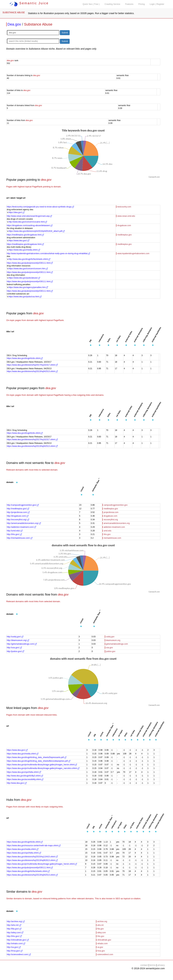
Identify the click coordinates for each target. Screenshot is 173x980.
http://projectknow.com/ (18, 512)
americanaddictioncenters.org (117, 523)
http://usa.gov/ (14, 648)
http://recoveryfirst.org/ (18, 520)
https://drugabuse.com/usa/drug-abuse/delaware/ (30, 225)
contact (144, 965)
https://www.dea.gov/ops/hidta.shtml (24, 772)
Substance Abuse (38, 24)
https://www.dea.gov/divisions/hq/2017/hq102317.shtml (32, 365)
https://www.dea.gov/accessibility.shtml (25, 779)
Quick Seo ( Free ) (91, 4)
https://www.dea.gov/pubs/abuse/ (24, 278)
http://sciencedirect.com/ (19, 954)
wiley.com (102, 933)
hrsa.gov (101, 951)
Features (129, 4)
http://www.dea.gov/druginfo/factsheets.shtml (29, 259)
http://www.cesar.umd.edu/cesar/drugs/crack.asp (29, 216)
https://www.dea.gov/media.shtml (24, 250)
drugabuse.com (124, 225)
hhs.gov (107, 534)
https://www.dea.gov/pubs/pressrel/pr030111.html (30, 263)
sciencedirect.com (105, 954)
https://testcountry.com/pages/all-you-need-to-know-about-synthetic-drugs (40, 207)
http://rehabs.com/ (16, 944)
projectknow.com (111, 512)
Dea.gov (14, 24)
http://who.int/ (14, 925)
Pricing (142, 4)
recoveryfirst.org (111, 520)
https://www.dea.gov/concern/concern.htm (28, 269)
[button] (91, 345)
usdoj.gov (110, 637)
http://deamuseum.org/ (18, 640)
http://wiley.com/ (15, 933)
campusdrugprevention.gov (116, 505)
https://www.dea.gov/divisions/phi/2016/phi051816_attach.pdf (37, 231)
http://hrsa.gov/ (15, 951)
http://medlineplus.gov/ (18, 509)
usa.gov (109, 648)
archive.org (102, 921)
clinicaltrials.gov (104, 940)
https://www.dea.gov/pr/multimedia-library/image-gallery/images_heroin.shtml (42, 765)
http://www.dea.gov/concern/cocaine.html (28, 222)
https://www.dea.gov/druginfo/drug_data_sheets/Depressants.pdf (37, 757)
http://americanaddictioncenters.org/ (24, 523)
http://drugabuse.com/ (18, 516)
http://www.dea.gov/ (17, 783)
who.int (100, 925)
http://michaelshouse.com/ (20, 538)
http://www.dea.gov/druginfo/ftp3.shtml (25, 776)
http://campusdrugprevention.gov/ (23, 505)
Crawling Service (112, 4)
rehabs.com (102, 944)
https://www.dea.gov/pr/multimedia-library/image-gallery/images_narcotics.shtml (43, 768)
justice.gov (111, 651)
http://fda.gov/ (14, 929)
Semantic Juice (29, 3)
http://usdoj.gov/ (15, 637)
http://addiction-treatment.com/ (21, 527)
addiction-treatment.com (114, 527)
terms (153, 965)
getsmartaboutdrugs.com (117, 644)
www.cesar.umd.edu (126, 216)
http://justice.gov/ (15, 651)
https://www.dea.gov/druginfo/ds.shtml (25, 358)
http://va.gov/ (14, 947)
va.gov (100, 947)
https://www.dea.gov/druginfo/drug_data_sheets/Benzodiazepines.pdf (39, 761)
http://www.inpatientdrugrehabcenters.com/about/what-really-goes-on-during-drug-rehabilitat (48, 253)
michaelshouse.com (112, 538)
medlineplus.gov (124, 235)
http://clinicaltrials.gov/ (18, 940)
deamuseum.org (113, 640)
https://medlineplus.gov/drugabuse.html (25, 235)
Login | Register (157, 4)
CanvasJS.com (154, 177)
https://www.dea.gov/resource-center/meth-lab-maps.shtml (34, 846)
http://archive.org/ (16, 921)
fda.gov (100, 929)
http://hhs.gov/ (14, 534)
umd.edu (107, 531)
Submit (65, 33)
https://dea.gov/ (16, 212)
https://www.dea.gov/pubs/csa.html (25, 297)
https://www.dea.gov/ (19, 241)
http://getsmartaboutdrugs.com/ (22, 644)
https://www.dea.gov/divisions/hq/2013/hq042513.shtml (32, 371)
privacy (161, 965)
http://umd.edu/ (15, 531)
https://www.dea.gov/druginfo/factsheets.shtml (28, 871)
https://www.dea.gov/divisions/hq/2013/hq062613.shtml (32, 860)
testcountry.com (124, 207)
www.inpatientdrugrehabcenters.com (133, 253)
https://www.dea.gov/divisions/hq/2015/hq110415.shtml (32, 857)
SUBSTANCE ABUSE (14, 12)
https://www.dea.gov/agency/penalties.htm (28, 287)
